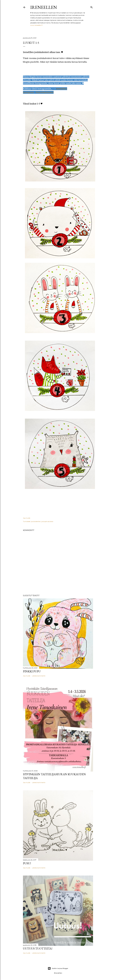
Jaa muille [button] (27, 518)
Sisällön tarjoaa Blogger (58, 968)
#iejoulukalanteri (45, 92)
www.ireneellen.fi (36, 25)
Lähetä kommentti (39, 676)
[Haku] (92, 7)
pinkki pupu (32, 671)
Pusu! (27, 863)
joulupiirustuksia (47, 521)
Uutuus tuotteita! (38, 948)
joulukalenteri (36, 521)
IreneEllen (44, 7)
